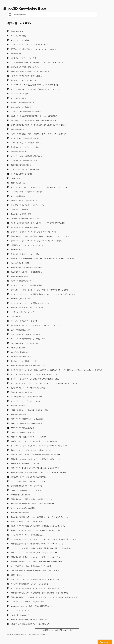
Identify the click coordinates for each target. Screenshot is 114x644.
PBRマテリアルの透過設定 (20, 513)
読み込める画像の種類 (18, 36)
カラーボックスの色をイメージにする (24, 321)
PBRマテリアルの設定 (19, 415)
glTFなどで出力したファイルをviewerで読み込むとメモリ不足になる (35, 579)
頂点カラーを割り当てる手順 (21, 299)
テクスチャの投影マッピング (21, 281)
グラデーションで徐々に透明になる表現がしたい (28, 339)
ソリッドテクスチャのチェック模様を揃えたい (27, 535)
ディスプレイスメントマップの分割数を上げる (27, 285)
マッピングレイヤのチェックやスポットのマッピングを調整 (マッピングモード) (39, 187)
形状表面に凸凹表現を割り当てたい (23, 103)
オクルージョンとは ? (18, 406)
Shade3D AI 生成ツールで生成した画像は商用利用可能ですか (32, 606)
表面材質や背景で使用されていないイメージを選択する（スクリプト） (36, 557)
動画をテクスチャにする (19, 152)
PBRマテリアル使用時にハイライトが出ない (26, 490)
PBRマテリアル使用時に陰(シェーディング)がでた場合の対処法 (33, 504)
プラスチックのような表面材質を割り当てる (26, 156)
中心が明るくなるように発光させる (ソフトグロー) (29, 205)
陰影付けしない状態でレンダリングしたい (25, 218)
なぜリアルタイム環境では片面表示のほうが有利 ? (28, 481)
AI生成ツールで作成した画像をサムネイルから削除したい (31, 624)
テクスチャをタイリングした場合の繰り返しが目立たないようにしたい (36, 325)
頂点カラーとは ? (17, 250)
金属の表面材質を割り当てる (21, 165)
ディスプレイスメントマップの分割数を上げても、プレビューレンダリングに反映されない (43, 294)
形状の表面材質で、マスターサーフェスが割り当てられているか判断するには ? (39, 125)
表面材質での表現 (17, 31)
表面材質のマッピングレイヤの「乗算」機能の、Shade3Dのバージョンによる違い (40, 236)
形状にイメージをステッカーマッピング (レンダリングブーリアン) (34, 232)
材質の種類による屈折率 (19, 210)
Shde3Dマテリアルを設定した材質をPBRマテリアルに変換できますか (35, 85)
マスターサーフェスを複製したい (22, 40)
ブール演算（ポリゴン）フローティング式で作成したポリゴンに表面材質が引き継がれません (43, 539)
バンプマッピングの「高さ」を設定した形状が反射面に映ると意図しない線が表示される (42, 548)
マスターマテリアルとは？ (20, 94)
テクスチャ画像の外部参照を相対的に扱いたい (27, 138)
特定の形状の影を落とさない (21, 352)
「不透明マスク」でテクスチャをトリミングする (28, 245)
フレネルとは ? (16, 178)
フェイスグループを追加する (21, 107)
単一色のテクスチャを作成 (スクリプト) (25, 464)
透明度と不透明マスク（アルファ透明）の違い (27, 521)
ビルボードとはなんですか (20, 615)
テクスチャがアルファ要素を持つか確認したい (27, 227)
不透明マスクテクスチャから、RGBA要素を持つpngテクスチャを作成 (35, 455)
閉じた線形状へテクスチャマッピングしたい (26, 397)
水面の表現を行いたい (18, 183)
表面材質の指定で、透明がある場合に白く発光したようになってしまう (36, 499)
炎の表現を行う (16, 54)
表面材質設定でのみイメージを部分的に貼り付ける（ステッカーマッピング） (38, 544)
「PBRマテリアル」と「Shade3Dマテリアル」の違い (30, 410)
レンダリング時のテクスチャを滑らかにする (26, 76)
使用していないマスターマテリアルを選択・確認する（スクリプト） (35, 553)
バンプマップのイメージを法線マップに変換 (26, 192)
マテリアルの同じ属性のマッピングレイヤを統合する (29, 584)
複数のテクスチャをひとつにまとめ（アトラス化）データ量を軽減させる (36, 562)
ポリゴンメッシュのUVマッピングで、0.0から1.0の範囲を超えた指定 (35, 379)
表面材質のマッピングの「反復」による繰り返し (28, 308)
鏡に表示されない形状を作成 (21, 357)
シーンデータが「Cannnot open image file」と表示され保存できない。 (36, 570)
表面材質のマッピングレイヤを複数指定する (26, 272)
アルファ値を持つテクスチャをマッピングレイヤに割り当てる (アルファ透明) (38, 223)
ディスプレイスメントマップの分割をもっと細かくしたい (31, 303)
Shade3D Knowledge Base (25, 8)
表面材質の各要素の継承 (19, 276)
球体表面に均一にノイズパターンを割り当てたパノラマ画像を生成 (34, 441)
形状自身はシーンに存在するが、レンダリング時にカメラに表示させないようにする (40, 290)
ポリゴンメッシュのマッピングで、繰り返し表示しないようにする (34, 374)
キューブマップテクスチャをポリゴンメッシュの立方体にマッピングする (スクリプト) (41, 446)
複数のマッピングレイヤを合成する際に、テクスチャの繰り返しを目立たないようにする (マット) (45, 259)
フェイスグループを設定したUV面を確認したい (27, 602)
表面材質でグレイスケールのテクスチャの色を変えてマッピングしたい (36, 459)
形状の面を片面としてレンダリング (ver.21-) (26, 486)
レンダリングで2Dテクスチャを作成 (23, 58)
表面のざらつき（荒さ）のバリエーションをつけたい (29, 437)
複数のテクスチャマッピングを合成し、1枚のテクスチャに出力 (33, 450)
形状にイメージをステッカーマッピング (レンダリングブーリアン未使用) (36, 241)
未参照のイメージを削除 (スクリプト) (24, 361)
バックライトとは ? (18, 316)
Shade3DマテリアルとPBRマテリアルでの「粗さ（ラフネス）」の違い (36, 530)
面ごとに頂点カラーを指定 (20, 263)
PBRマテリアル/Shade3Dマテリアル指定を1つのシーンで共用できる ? (36, 468)
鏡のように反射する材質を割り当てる (24, 201)
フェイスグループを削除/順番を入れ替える (26, 112)
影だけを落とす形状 (18, 348)
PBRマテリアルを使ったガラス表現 (23, 432)
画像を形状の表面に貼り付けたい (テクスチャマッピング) (31, 71)
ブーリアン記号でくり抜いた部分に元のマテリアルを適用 (31, 566)
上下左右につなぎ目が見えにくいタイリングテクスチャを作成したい (35, 49)
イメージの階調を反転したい (21, 330)
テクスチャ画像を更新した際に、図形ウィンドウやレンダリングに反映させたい (39, 134)
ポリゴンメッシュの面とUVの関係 (23, 508)
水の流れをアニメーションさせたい (23, 80)
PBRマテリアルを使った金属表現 (22, 428)
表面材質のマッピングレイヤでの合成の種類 (26, 267)
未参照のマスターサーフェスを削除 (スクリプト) (28, 388)
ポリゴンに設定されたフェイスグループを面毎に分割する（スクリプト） (36, 89)
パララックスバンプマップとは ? (22, 312)
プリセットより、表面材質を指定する (24, 161)
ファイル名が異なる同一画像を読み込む (25, 143)
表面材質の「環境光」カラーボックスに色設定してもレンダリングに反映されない (40, 517)
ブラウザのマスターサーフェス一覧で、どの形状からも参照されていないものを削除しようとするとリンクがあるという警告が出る (57, 370)
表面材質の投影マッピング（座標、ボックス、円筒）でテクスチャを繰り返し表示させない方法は (45, 597)
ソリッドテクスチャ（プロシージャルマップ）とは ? (29, 45)
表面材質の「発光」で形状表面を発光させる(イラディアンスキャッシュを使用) (38, 472)
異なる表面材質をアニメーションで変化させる (27, 343)
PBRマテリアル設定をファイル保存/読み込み (27, 423)
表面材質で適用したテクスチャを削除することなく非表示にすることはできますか (40, 593)
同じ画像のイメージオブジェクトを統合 (25, 147)
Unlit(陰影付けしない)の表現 (21, 495)
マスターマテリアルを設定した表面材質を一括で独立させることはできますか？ (39, 526)
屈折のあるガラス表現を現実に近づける (25, 67)
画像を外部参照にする (18, 129)
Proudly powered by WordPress (37, 634)
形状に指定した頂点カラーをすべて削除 (25, 254)
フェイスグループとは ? (19, 98)
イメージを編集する (18, 196)
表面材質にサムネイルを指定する (22, 392)
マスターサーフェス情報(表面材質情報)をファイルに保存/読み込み (34, 116)
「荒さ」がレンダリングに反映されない (25, 169)
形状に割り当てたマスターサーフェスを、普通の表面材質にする (33, 120)
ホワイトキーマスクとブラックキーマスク (25, 401)
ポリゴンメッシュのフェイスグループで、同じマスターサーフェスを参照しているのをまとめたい (45, 383)
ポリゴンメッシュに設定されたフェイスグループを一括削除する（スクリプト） (39, 588)
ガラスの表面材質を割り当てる (22, 174)
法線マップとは (16, 575)
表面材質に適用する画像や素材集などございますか (29, 619)
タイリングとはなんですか (20, 611)
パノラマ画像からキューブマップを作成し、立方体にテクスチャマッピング (37, 62)
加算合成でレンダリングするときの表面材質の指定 (29, 477)
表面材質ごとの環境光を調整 (21, 214)
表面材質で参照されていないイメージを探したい (28, 366)
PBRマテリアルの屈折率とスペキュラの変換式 (27, 419)
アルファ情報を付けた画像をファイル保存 (25, 334)
